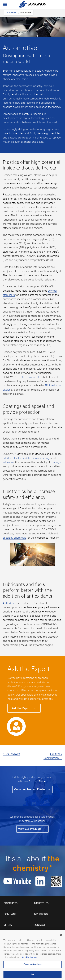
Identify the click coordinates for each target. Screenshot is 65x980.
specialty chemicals (14, 538)
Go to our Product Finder (32, 789)
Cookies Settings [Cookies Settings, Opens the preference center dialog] (32, 967)
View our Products (32, 829)
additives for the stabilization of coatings (27, 458)
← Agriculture (11, 754)
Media (8, 925)
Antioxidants (10, 603)
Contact (39, 925)
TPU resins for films (31, 377)
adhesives (9, 462)
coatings (56, 462)
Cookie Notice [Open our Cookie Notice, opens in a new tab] (29, 959)
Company (10, 914)
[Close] (61, 937)
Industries (11, 13)
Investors (41, 914)
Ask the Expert (24, 708)
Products (10, 903)
